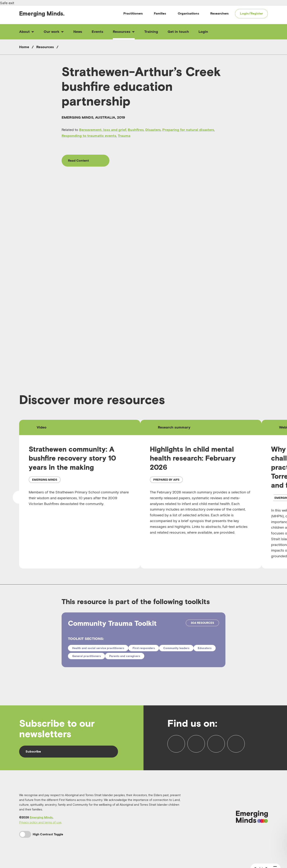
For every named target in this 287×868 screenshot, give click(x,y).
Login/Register (251, 13)
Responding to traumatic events (89, 136)
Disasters (153, 130)
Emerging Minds (41, 817)
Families (160, 13)
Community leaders (176, 648)
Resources (124, 32)
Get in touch (178, 32)
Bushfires (136, 130)
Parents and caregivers (125, 656)
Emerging (42, 13)
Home (24, 47)
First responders (144, 648)
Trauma (124, 136)
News (78, 32)
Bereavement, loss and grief (103, 130)
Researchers (219, 13)
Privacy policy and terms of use (40, 822)
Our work (54, 32)
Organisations (188, 13)
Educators (205, 648)
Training (151, 32)
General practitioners (86, 656)
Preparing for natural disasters (188, 130)
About (27, 32)
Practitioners (133, 13)
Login (203, 32)
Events (97, 32)
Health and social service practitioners (98, 648)
